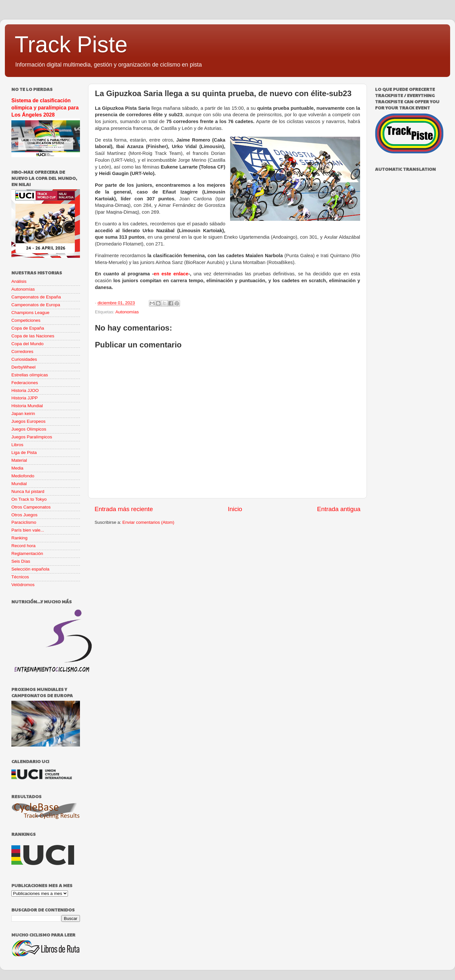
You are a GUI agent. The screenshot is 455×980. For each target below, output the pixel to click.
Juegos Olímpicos (29, 429)
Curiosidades (24, 359)
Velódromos (23, 585)
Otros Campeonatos (31, 507)
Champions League (30, 313)
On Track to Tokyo (29, 499)
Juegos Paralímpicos (32, 437)
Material (19, 460)
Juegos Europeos (28, 421)
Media (17, 468)
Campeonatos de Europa (36, 305)
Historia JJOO (25, 390)
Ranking (19, 538)
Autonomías (127, 312)
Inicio (235, 509)
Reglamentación (27, 553)
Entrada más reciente (124, 509)
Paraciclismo (24, 522)
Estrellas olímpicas (30, 375)
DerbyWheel (23, 367)
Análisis (19, 281)
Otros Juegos (24, 515)
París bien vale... (28, 530)
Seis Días (21, 561)
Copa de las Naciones (33, 336)
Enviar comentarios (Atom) (149, 522)
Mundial (19, 484)
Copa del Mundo (27, 344)
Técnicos (20, 577)
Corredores (22, 352)
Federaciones (25, 383)
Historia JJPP (25, 398)
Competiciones (26, 320)
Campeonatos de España (36, 297)
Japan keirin (23, 414)
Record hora (23, 546)
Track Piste (71, 44)
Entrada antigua (339, 509)
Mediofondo (23, 476)
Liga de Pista (24, 452)
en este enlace (171, 274)
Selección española (30, 569)
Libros (17, 445)
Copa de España (28, 328)
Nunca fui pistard (28, 491)
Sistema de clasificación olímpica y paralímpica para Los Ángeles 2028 (45, 108)
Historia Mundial (27, 406)
